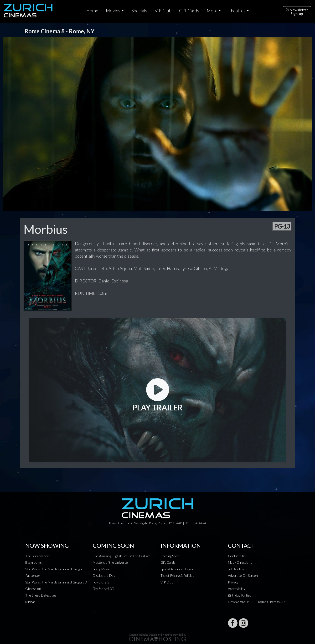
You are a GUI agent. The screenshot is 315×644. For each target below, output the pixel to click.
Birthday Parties (240, 595)
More (212, 11)
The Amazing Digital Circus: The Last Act (122, 556)
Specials (139, 11)
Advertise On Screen (243, 575)
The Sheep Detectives (41, 595)
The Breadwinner (38, 556)
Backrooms (34, 562)
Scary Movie (101, 569)
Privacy (233, 582)
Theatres (237, 11)
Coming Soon (170, 556)
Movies (113, 11)
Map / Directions (240, 562)
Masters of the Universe (110, 562)
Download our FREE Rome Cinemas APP (257, 602)
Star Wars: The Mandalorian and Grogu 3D (56, 582)
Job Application (239, 569)
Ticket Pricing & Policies (177, 575)
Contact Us (236, 556)
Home (92, 11)
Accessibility (237, 589)
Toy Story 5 (101, 582)
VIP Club (163, 11)
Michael (31, 602)
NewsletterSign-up (297, 12)
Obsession (33, 589)
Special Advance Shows (177, 569)
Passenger (33, 575)
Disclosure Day (104, 575)
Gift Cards (189, 11)
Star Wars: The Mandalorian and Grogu (54, 569)
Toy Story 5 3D (104, 589)
